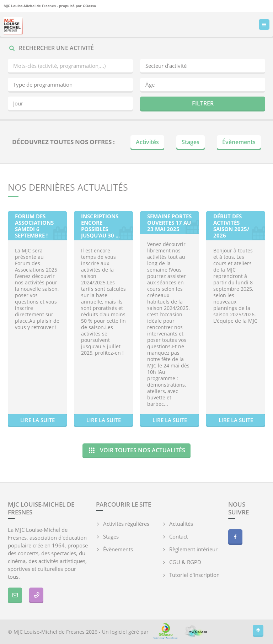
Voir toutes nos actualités (136, 450)
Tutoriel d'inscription (194, 575)
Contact (178, 536)
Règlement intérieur (193, 549)
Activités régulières (126, 524)
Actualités (181, 524)
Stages (191, 142)
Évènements (239, 142)
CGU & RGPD (185, 562)
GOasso (89, 6)
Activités (147, 142)
